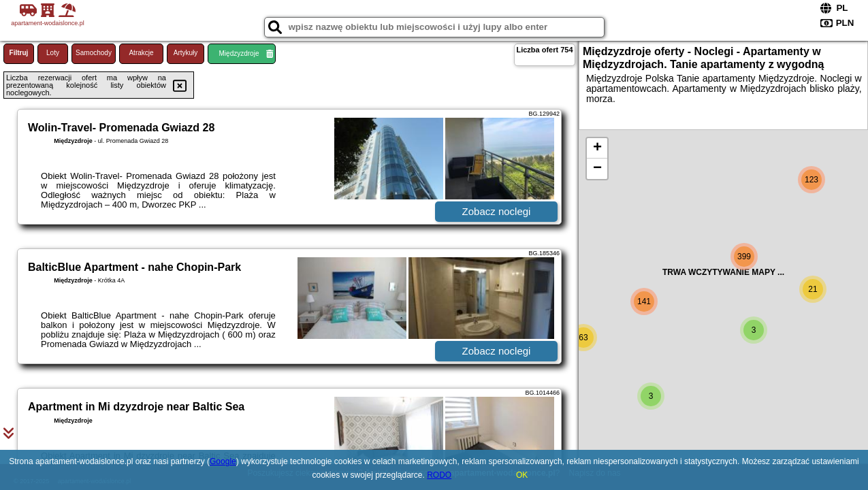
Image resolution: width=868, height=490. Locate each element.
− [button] (597, 169)
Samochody (94, 53)
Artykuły (186, 53)
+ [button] (597, 148)
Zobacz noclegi (497, 211)
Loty (53, 53)
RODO (439, 475)
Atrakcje (141, 53)
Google (223, 461)
